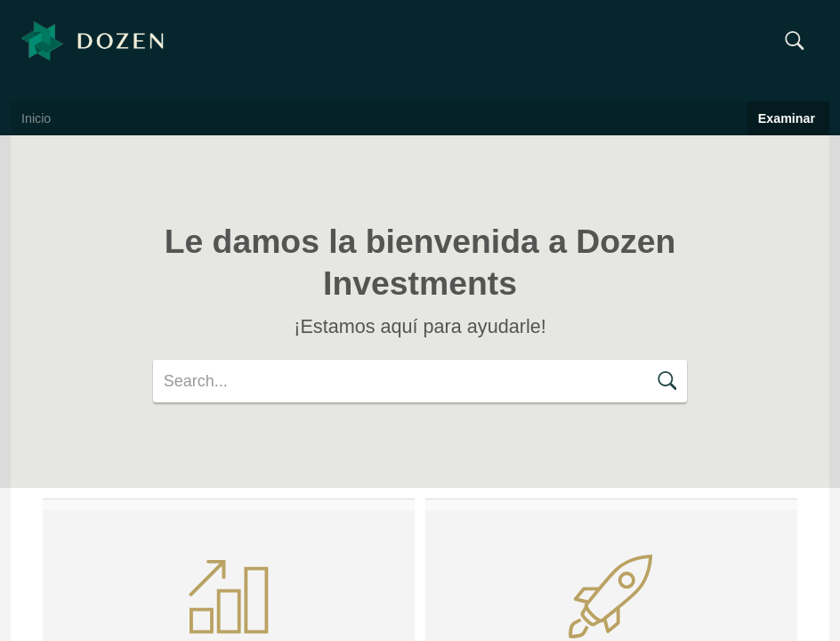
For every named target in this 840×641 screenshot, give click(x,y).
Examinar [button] (788, 118)
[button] (794, 41)
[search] (420, 381)
